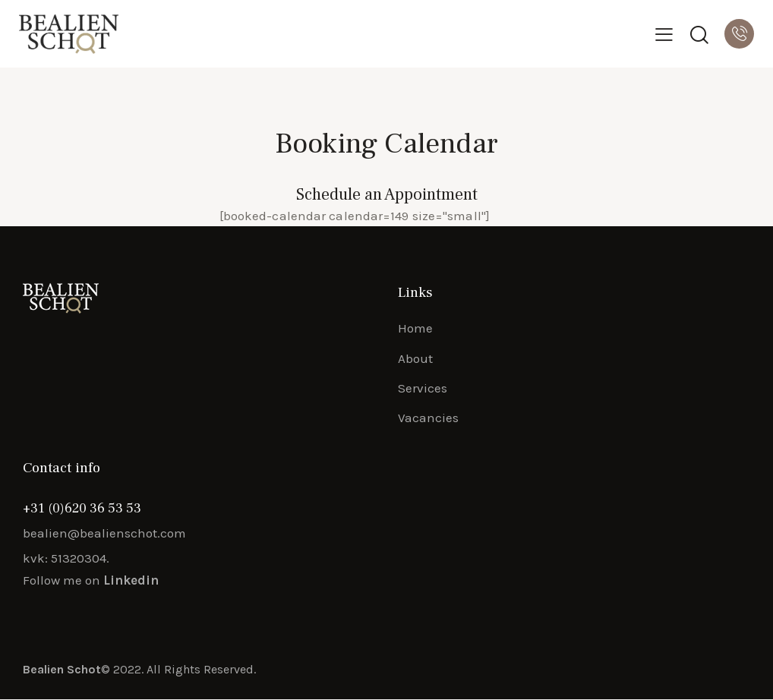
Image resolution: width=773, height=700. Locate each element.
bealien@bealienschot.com (104, 534)
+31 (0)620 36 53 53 (82, 509)
